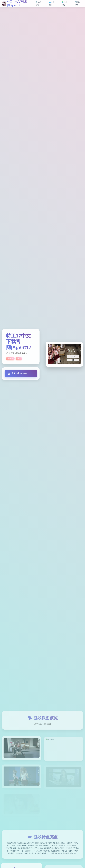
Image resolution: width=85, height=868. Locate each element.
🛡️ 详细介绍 (38, 3)
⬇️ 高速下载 (77, 3)
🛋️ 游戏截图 (51, 3)
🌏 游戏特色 (64, 3)
